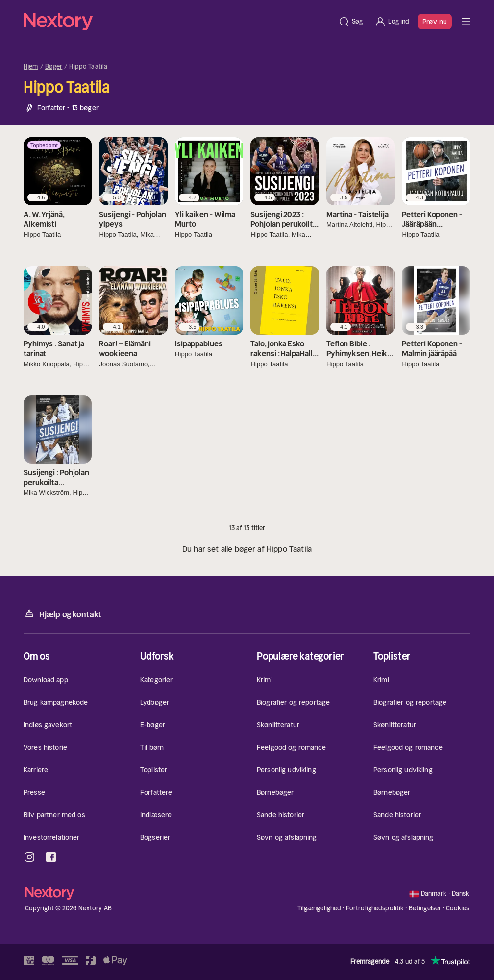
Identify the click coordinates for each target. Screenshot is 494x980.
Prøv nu (435, 22)
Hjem (31, 67)
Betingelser (425, 908)
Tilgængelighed (320, 908)
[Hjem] (178, 22)
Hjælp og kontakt (62, 614)
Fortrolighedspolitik (375, 908)
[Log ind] (392, 22)
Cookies (458, 908)
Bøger (54, 67)
